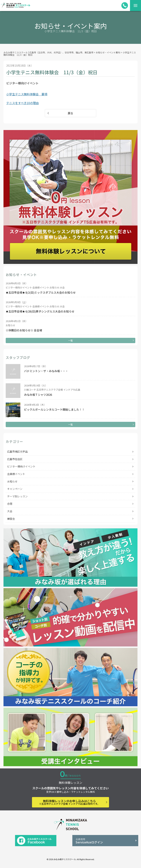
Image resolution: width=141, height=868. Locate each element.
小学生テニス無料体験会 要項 (27, 94)
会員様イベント (16, 474)
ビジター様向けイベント (21, 466)
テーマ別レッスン (17, 496)
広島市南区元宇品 (17, 452)
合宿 (10, 504)
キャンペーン (15, 489)
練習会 (11, 519)
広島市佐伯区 (15, 459)
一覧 (70, 340)
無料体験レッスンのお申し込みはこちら (69, 802)
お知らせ (12, 481)
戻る (70, 113)
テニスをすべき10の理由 (22, 103)
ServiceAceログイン (105, 841)
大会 (10, 511)
